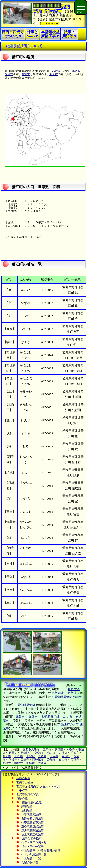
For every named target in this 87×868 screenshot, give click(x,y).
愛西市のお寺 (70, 724)
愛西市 (9, 74)
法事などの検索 (32, 838)
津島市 (76, 71)
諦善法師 (27, 807)
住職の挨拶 (23, 778)
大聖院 (30, 756)
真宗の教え (23, 798)
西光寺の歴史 (25, 783)
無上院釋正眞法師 (32, 834)
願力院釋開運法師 (32, 831)
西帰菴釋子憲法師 (32, 818)
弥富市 (26, 74)
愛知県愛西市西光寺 (51, 9)
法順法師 (27, 810)
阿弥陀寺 (26, 753)
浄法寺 (39, 753)
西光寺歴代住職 (32, 803)
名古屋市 (58, 71)
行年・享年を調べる (34, 842)
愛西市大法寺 (31, 749)
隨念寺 (7, 756)
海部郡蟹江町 (50, 717)
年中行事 (22, 790)
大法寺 (42, 756)
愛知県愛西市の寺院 (68, 697)
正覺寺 (13, 753)
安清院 (59, 749)
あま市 (54, 74)
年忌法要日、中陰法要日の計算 (41, 851)
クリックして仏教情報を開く (24, 768)
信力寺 (51, 753)
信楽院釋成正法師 (32, 823)
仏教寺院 (58, 693)
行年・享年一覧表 (32, 847)
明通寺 (13, 759)
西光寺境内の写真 (28, 794)
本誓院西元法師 (31, 814)
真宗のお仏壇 (30, 862)
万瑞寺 (63, 753)
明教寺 (75, 753)
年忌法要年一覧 (31, 858)
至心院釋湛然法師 (32, 827)
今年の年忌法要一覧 (34, 854)
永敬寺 (71, 749)
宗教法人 (74, 693)
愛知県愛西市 (27, 705)
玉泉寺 (47, 749)
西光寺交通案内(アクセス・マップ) (38, 786)
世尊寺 (19, 756)
